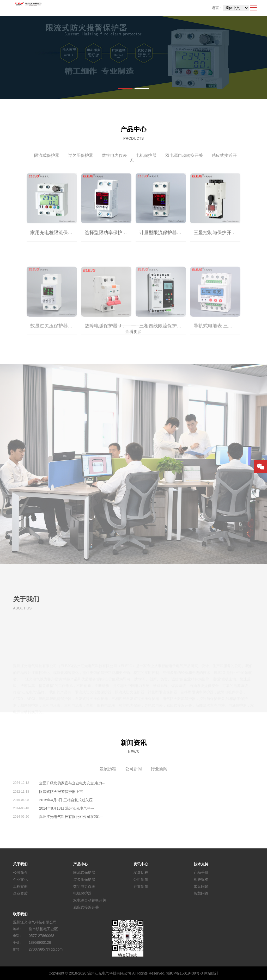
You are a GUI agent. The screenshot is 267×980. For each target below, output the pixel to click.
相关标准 (201, 879)
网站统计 (211, 973)
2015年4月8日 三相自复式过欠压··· (67, 800)
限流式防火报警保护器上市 (61, 792)
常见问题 (201, 886)
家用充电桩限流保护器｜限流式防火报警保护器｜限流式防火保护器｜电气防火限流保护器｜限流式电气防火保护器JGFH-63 (54, 238)
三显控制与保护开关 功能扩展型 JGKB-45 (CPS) (217, 238)
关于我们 (20, 864)
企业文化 (20, 879)
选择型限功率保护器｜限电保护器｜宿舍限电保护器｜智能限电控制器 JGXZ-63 (108, 238)
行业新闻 (159, 769)
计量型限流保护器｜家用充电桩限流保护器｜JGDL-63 (163, 238)
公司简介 (20, 872)
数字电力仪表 (114, 155)
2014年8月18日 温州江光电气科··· (66, 808)
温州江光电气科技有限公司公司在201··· (71, 817)
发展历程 (108, 769)
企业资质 (20, 893)
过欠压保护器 (81, 155)
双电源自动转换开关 (184, 155)
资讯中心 (141, 864)
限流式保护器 (47, 155)
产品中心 (81, 864)
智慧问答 (201, 893)
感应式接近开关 (86, 907)
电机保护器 (146, 155)
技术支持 (201, 864)
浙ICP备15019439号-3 (185, 973)
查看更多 (133, 332)
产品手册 (201, 872)
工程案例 (20, 886)
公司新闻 (133, 769)
